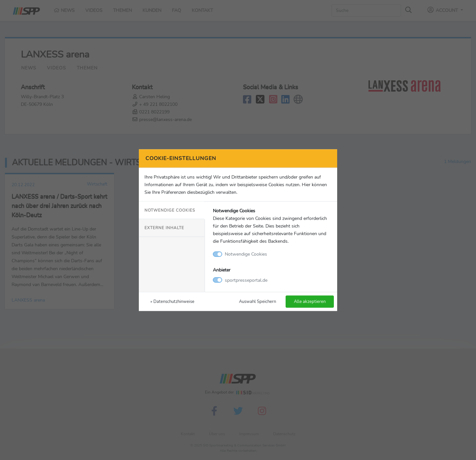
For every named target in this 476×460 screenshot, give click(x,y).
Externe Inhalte (164, 228)
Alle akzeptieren (310, 301)
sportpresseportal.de (246, 280)
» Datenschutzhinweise (172, 301)
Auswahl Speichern (258, 301)
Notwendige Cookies (170, 210)
